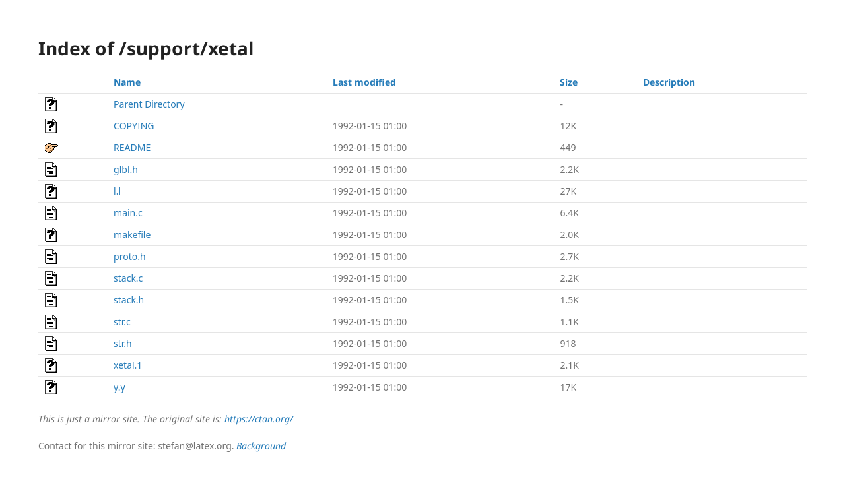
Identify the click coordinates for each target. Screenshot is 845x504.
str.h (123, 343)
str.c (122, 322)
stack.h (129, 300)
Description (669, 82)
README (132, 147)
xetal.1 (128, 365)
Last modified (364, 82)
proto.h (130, 256)
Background (261, 446)
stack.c (128, 278)
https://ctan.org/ (259, 419)
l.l (117, 191)
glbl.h (126, 169)
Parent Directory (149, 104)
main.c (128, 213)
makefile (132, 235)
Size (569, 82)
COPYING (134, 126)
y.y (119, 387)
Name (127, 82)
